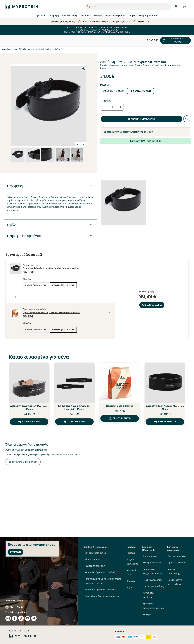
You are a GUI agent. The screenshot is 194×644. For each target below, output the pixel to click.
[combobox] (128, 6)
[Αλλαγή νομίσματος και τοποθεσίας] (39, 607)
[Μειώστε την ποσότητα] (104, 96)
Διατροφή (54, 16)
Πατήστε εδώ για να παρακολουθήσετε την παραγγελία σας (103, 581)
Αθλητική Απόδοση (148, 16)
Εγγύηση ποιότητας (152, 563)
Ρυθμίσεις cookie (15, 600)
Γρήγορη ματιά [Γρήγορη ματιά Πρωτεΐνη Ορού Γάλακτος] (120, 407)
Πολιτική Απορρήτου (153, 580)
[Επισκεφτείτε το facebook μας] (15, 618)
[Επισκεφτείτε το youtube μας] (27, 618)
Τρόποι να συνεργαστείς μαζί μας (153, 606)
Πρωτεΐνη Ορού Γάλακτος (120, 395)
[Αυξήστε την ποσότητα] (121, 96)
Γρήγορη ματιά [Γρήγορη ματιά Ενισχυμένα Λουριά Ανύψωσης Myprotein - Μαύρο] (74, 410)
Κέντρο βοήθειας (93, 559)
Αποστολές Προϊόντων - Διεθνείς (100, 572)
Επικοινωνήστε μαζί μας (96, 553)
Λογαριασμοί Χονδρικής (149, 595)
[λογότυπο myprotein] (22, 6)
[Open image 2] (33, 144)
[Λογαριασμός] (176, 6)
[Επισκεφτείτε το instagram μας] (8, 618)
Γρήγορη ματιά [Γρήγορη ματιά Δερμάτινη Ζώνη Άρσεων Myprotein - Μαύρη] (29, 410)
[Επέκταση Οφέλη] (50, 214)
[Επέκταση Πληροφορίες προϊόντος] (50, 224)
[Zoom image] (84, 57)
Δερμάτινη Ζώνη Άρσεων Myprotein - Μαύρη (29, 396)
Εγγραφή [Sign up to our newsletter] (15, 552)
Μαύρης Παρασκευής (174, 571)
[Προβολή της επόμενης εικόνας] (83, 133)
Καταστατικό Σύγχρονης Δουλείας (153, 571)
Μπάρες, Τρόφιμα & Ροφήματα (110, 16)
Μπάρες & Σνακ (131, 572)
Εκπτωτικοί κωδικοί (177, 556)
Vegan (132, 16)
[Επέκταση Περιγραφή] (50, 175)
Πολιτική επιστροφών (95, 566)
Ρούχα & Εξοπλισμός (132, 562)
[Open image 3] (48, 144)
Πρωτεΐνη (41, 16)
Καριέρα (147, 615)
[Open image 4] (63, 144)
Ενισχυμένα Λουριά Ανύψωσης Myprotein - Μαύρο (74, 396)
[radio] (113, 80)
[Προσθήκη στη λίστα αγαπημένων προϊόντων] (187, 108)
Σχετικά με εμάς (150, 556)
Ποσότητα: (106, 90)
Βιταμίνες (86, 16)
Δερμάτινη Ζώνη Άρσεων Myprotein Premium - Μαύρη (34, 38)
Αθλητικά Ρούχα (70, 16)
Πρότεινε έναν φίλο (177, 563)
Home (4, 38)
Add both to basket (152, 294)
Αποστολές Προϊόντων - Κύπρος (100, 590)
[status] (112, 96)
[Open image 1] (18, 144)
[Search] (89, 6)
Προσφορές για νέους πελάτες (175, 582)
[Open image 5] (78, 144)
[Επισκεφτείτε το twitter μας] (34, 618)
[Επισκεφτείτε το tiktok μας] (21, 618)
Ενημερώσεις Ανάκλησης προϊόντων (102, 596)
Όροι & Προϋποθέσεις (153, 586)
